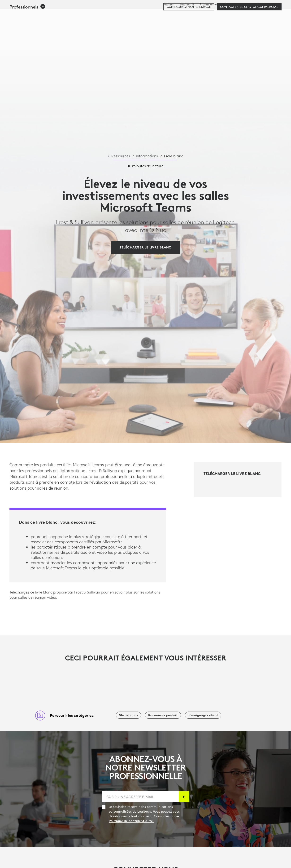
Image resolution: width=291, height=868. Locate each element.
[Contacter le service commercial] (249, 29)
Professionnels (209, 4)
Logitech (169, 4)
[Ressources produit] (163, 715)
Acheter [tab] (77, 15)
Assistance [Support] (248, 4)
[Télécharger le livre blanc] (145, 247)
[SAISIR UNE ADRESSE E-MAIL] (140, 797)
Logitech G (187, 4)
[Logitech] (40, 15)
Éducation (231, 4)
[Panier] (270, 15)
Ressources (121, 156)
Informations (147, 156)
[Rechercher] (235, 15)
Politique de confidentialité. (131, 821)
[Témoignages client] (203, 715)
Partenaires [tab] (177, 15)
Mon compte (256, 15)
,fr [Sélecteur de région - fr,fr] (270, 4)
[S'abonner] (184, 797)
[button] (28, 29)
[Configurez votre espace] (189, 29)
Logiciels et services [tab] (111, 15)
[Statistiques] (128, 715)
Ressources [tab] (147, 15)
